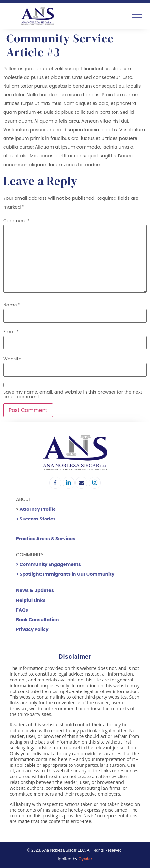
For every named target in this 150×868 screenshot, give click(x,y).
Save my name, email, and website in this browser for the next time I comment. (73, 394)
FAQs (22, 610)
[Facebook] (55, 483)
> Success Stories (36, 519)
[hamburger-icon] (137, 16)
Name (12, 305)
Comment (16, 221)
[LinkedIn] (69, 483)
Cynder (85, 859)
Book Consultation (37, 620)
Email (11, 332)
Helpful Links (31, 600)
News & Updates (35, 590)
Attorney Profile (38, 509)
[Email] (81, 483)
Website (12, 359)
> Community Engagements (49, 564)
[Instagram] (95, 483)
